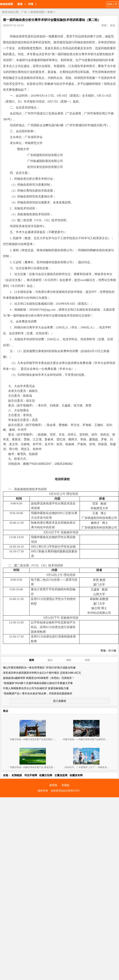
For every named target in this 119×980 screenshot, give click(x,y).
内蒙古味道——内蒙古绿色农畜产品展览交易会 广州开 (90, 739)
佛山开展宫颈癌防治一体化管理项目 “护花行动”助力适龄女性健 (39, 668)
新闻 (20, 4)
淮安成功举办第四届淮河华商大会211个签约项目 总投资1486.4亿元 (42, 673)
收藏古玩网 (46, 775)
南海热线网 (6, 4)
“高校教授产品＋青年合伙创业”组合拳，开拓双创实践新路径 (38, 693)
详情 (31, 4)
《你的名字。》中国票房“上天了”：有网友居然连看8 (89, 767)
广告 (24, 12)
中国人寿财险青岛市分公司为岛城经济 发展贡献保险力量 (36, 688)
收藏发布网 (76, 775)
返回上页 (112, 4)
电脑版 (66, 785)
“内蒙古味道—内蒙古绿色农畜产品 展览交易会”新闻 (35, 767)
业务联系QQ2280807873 (65, 791)
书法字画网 (31, 775)
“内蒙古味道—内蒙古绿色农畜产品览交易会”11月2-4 (35, 739)
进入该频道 (60, 701)
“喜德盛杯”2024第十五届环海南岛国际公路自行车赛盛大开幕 (38, 683)
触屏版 (53, 785)
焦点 (6, 711)
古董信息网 (61, 775)
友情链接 (17, 775)
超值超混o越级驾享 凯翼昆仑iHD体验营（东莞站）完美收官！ (39, 678)
